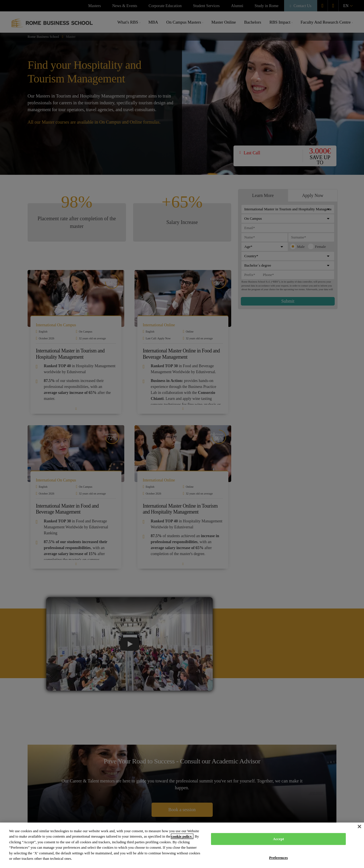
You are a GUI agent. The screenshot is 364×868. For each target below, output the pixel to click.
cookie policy (182, 836)
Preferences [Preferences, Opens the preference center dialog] (278, 857)
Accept (279, 839)
